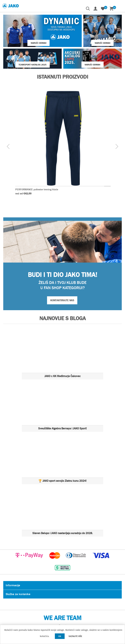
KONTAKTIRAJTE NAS (62, 300)
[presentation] (8, 147)
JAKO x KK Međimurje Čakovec (62, 376)
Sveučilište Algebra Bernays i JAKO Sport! (62, 428)
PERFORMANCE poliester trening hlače (37, 189)
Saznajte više (75, 636)
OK (60, 636)
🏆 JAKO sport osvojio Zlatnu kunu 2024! (62, 481)
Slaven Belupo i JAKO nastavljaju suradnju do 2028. (63, 533)
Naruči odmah (39, 43)
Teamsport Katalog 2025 (32, 65)
